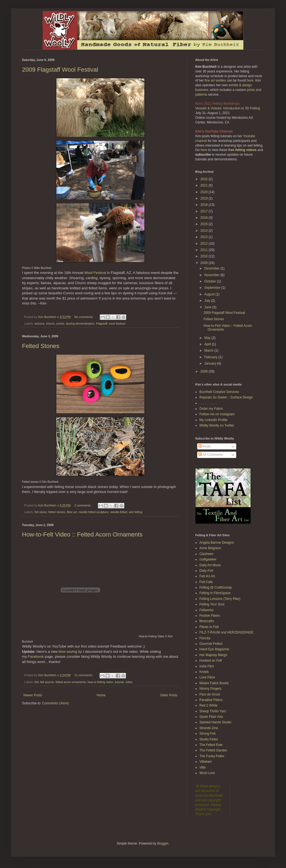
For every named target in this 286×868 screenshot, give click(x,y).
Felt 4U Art (207, 576)
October (211, 281)
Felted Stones (41, 346)
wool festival (117, 324)
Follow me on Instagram (217, 414)
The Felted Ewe (211, 745)
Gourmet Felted (211, 644)
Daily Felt (206, 571)
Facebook (36, 657)
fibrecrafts (207, 621)
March (209, 351)
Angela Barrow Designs (217, 543)
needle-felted (119, 512)
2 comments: (83, 505)
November (212, 275)
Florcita (205, 638)
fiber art (72, 512)
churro (50, 324)
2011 (205, 250)
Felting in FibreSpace (215, 593)
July (208, 301)
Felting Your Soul (212, 604)
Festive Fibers (210, 616)
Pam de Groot (210, 694)
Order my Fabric (211, 409)
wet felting (136, 512)
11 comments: (84, 675)
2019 (205, 198)
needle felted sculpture (94, 512)
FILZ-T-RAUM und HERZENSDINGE (226, 632)
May (208, 338)
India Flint (207, 666)
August (210, 294)
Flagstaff (102, 324)
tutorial (119, 682)
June (208, 307)
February (211, 357)
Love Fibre (207, 677)
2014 (205, 231)
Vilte (203, 767)
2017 (205, 211)
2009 (205, 263)
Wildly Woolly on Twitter (217, 425)
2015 (205, 224)
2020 (205, 192)
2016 (205, 218)
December (212, 268)
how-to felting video (100, 682)
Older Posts (169, 695)
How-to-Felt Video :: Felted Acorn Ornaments (82, 534)
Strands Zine (209, 728)
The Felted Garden (213, 750)
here (250, 80)
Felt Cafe (206, 582)
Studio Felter (209, 739)
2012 (205, 244)
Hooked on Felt (211, 661)
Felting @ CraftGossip (216, 587)
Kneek (204, 672)
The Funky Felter (212, 756)
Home (101, 695)
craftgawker (208, 559)
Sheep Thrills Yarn (213, 711)
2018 (205, 205)
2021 (205, 185)
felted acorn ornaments (71, 682)
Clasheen (206, 554)
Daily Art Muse (210, 565)
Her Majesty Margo (213, 655)
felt (37, 682)
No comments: (84, 317)
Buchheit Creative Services (219, 392)
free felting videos (242, 150)
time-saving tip (70, 652)
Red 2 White (208, 705)
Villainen (206, 762)
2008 (205, 371)
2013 (205, 237)
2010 (205, 256)
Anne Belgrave (210, 548)
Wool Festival (95, 273)
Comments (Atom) (55, 703)
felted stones (57, 512)
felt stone (41, 512)
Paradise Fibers (211, 700)
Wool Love (207, 773)
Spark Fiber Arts (211, 717)
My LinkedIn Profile (213, 420)
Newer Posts (33, 695)
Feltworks (206, 610)
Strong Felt (207, 734)
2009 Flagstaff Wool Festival (60, 70)
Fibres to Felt (209, 627)
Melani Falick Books (214, 683)
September (213, 288)
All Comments (211, 455)
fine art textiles (215, 80)
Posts (204, 446)
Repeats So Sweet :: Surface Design (226, 397)
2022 (205, 179)
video (129, 682)
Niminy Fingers (210, 689)
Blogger (163, 843)
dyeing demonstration (80, 324)
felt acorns (47, 682)
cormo (60, 324)
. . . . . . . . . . (208, 403)
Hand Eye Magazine (214, 649)
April (208, 344)
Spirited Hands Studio (215, 722)
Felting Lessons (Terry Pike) (220, 599)
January (211, 363)
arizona (39, 324)
